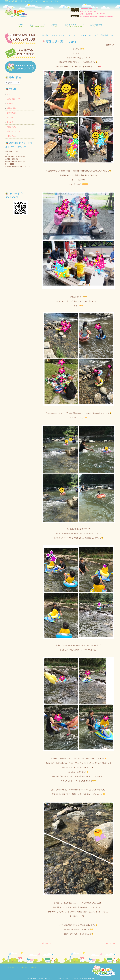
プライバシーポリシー (30, 967)
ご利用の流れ (12, 113)
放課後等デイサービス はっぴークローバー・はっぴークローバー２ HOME (64, 35)
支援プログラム (12, 127)
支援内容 (10, 118)
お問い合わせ (12, 136)
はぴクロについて (13, 99)
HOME (9, 94)
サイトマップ (13, 967)
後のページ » (110, 943)
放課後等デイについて (15, 131)
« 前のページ (47, 943)
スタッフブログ (93, 35)
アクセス (10, 104)
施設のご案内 (12, 108)
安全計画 (10, 122)
